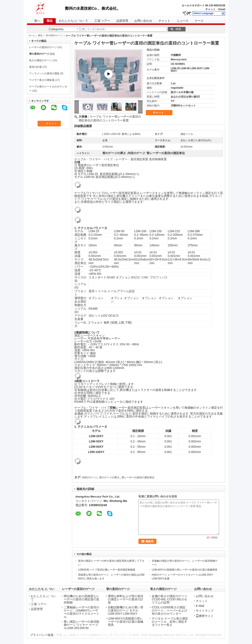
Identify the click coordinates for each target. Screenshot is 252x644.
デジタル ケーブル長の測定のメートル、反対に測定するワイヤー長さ (170, 622)
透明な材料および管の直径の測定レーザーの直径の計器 (126, 599)
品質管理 (122, 21)
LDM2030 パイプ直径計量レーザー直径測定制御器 (107, 570)
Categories (56, 29)
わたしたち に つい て (73, 21)
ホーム (32, 35)
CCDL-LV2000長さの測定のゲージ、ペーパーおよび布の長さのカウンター (169, 611)
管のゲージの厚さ (109, 477)
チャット (210, 9)
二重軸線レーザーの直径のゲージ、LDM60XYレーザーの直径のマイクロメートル (81, 612)
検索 (178, 29)
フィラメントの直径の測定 (44, 73)
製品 (50, 21)
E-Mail (200, 606)
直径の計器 (35, 67)
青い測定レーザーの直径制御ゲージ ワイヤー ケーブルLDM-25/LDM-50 (81, 625)
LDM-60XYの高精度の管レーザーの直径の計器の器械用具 (185, 570)
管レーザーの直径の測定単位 (138, 477)
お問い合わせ (143, 21)
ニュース (183, 21)
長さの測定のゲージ (41, 60)
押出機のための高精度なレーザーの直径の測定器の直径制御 (81, 599)
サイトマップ (205, 611)
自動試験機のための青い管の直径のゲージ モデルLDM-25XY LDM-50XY (126, 611)
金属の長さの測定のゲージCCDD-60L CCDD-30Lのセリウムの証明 (169, 599)
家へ (37, 21)
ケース (199, 21)
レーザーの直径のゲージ (43, 47)
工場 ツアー (102, 21)
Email (222, 9)
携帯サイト (205, 616)
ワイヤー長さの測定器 (42, 80)
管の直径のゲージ (54, 35)
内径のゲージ (90, 477)
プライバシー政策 (42, 635)
